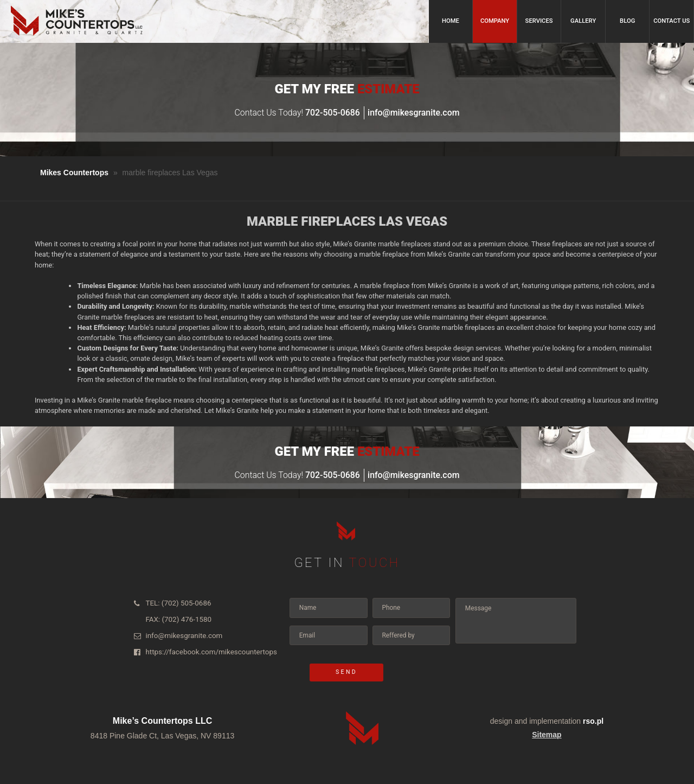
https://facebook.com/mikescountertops (204, 648)
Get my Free (347, 89)
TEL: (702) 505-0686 (174, 602)
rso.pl (593, 721)
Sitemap (547, 735)
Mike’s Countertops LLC (162, 721)
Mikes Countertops (74, 173)
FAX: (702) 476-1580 (175, 617)
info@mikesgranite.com (413, 113)
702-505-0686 (333, 113)
